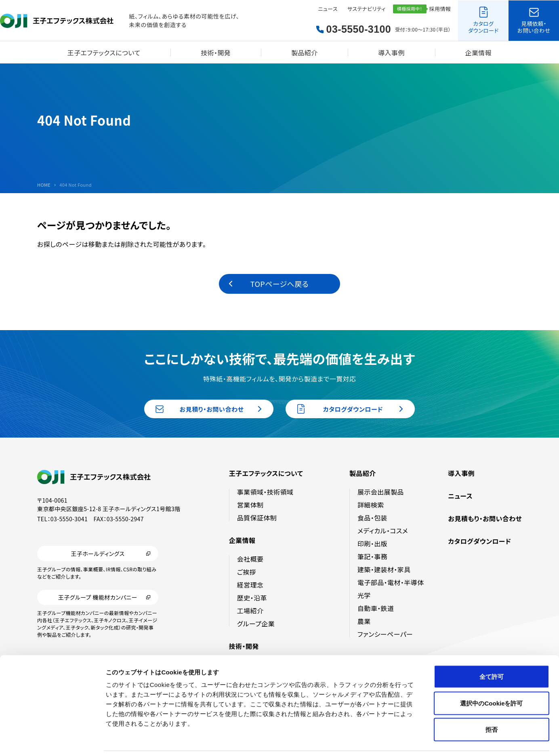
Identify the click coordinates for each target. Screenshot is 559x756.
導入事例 (391, 53)
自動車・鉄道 (376, 608)
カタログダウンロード (479, 541)
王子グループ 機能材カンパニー (98, 598)
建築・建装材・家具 (384, 569)
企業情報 (479, 53)
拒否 (492, 703)
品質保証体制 (257, 518)
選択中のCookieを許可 (491, 677)
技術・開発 (216, 53)
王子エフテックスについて (104, 53)
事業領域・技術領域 (265, 492)
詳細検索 (371, 505)
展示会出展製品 (381, 492)
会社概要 (250, 559)
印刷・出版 (372, 543)
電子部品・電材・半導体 (391, 582)
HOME (44, 185)
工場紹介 (250, 611)
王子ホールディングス (98, 554)
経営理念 (250, 585)
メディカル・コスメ (383, 531)
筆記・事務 (372, 556)
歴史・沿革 (252, 598)
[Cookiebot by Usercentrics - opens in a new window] (52, 740)
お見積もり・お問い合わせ (485, 518)
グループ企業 (256, 623)
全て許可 (492, 650)
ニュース (328, 9)
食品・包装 (372, 518)
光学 (364, 595)
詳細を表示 (390, 740)
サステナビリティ (367, 9)
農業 (364, 621)
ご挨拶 (247, 572)
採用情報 (440, 9)
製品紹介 (305, 53)
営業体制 (250, 505)
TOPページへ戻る (279, 284)
